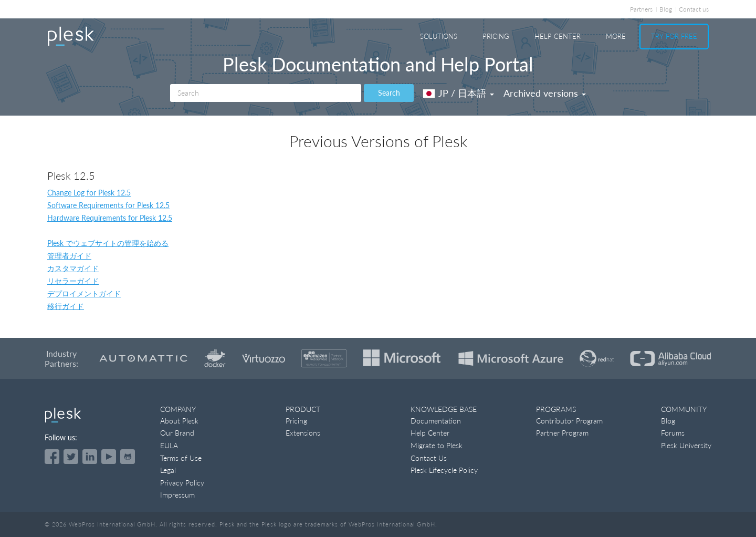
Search (389, 93)
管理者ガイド (69, 256)
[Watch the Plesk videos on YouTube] (109, 457)
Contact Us (429, 458)
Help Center (558, 36)
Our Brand (177, 433)
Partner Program (562, 433)
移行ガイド (66, 306)
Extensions (303, 433)
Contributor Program (569, 421)
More (616, 36)
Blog (666, 9)
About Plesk (179, 421)
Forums (673, 433)
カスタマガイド (73, 268)
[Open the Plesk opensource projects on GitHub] (128, 457)
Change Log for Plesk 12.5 (89, 193)
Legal (168, 470)
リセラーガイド (73, 281)
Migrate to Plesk (437, 445)
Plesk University (686, 445)
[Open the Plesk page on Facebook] (52, 457)
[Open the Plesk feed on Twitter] (71, 457)
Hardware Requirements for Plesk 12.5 (110, 218)
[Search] (266, 93)
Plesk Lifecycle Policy (444, 470)
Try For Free (674, 36)
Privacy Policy (182, 483)
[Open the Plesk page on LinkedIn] (90, 457)
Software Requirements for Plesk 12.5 (108, 205)
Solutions (439, 36)
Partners (641, 9)
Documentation (436, 421)
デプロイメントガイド (84, 293)
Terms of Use (181, 458)
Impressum (177, 495)
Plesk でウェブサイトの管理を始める (108, 243)
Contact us (694, 9)
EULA (169, 445)
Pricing (496, 36)
